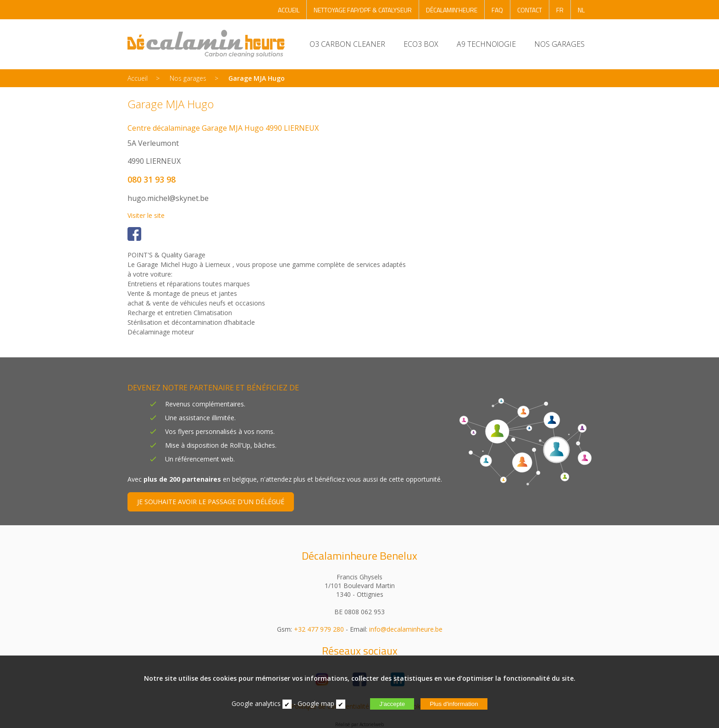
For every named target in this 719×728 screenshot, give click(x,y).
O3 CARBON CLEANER (347, 44)
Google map (316, 703)
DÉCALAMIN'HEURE (452, 10)
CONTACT (530, 10)
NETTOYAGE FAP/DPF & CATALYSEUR (363, 10)
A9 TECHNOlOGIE (486, 44)
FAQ (497, 10)
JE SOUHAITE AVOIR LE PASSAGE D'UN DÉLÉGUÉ (211, 502)
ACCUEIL (289, 10)
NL (581, 10)
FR (560, 10)
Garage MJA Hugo (257, 78)
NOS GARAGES (559, 44)
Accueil (138, 78)
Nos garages (188, 78)
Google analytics (256, 703)
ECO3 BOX (421, 44)
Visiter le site (146, 215)
